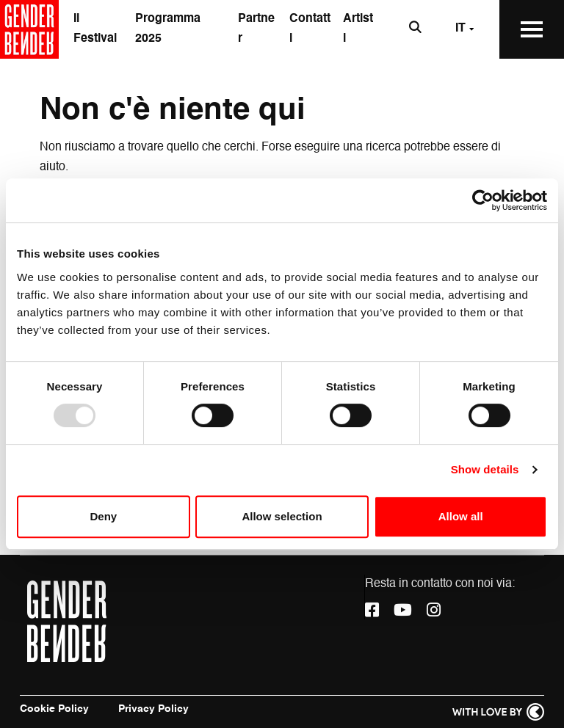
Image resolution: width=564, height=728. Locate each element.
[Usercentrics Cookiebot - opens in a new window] (483, 200)
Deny (103, 516)
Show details (485, 469)
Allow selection (282, 516)
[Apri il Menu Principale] (532, 29)
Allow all (461, 516)
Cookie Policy (54, 709)
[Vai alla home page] (29, 29)
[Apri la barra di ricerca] (415, 29)
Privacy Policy (153, 709)
